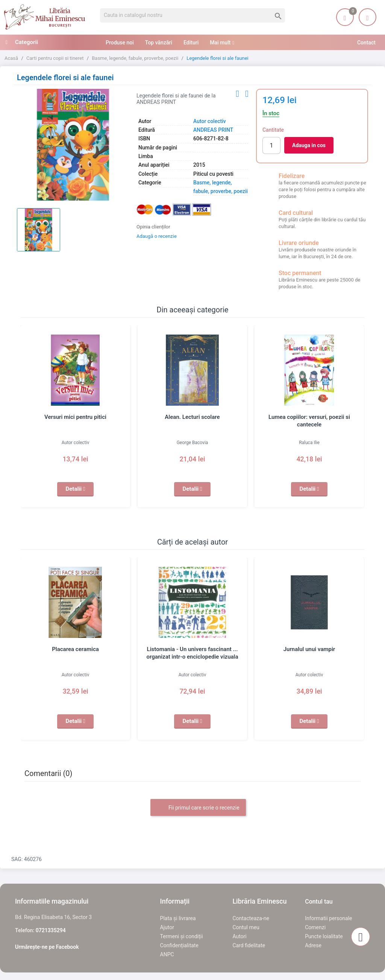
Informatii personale (328, 918)
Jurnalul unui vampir (309, 649)
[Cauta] (192, 15)
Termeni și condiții (182, 936)
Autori (239, 936)
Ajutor (167, 927)
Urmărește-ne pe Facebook (47, 947)
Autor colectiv (210, 121)
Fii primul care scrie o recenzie (198, 808)
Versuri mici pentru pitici (75, 417)
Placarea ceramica (75, 649)
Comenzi (315, 927)
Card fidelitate (249, 945)
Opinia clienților (153, 227)
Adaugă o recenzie (157, 236)
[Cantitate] (271, 145)
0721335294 (51, 930)
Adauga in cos (309, 145)
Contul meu (246, 927)
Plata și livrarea (178, 918)
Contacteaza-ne (251, 918)
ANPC (167, 954)
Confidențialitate (179, 945)
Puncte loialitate (324, 936)
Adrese (313, 945)
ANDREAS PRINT (213, 130)
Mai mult (220, 43)
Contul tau (319, 902)
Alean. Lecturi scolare (192, 417)
